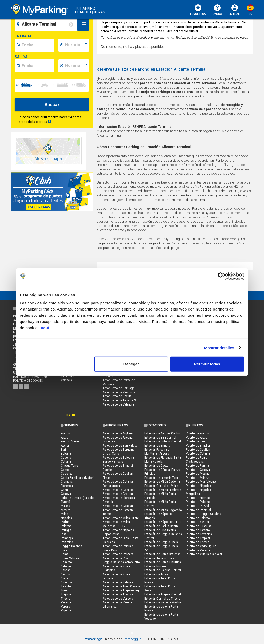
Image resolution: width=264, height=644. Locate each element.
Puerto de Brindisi (198, 445)
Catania (66, 461)
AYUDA (217, 10)
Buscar (52, 104)
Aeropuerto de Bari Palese (120, 445)
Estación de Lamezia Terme (162, 478)
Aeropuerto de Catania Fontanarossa (118, 484)
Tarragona (68, 376)
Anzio (65, 437)
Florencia (67, 486)
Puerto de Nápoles (198, 486)
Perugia (66, 530)
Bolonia (66, 453)
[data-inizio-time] (76, 45)
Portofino (67, 542)
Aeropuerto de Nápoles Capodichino (118, 532)
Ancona (66, 433)
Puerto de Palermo (198, 502)
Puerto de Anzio (197, 437)
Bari (63, 450)
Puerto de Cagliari (198, 450)
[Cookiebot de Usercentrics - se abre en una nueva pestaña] (222, 276)
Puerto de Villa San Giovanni (205, 554)
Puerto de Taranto (198, 530)
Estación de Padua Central (162, 526)
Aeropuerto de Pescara (118, 554)
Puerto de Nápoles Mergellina (198, 492)
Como (65, 470)
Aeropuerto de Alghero (118, 433)
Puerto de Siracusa (199, 526)
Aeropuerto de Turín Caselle (121, 586)
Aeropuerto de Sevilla (117, 396)
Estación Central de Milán (161, 486)
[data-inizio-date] (37, 45)
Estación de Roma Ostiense (162, 554)
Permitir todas (207, 364)
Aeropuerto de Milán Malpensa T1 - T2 (116, 524)
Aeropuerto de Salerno (118, 582)
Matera (65, 506)
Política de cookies (28, 381)
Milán (64, 514)
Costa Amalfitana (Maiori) (78, 478)
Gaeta (65, 490)
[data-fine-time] (76, 66)
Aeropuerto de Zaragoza (119, 392)
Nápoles (66, 518)
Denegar (131, 364)
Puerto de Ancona (198, 433)
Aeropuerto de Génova (118, 506)
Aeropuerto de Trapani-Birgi (121, 590)
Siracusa (67, 582)
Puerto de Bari (195, 441)
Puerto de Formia (197, 466)
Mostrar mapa (48, 159)
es (250, 14)
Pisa (64, 534)
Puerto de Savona (198, 522)
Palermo (66, 526)
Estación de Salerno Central (163, 570)
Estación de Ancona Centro (162, 433)
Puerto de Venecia (198, 550)
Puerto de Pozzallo (199, 506)
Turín (64, 590)
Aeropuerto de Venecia (118, 598)
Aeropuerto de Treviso (118, 594)
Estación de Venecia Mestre (163, 602)
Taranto (66, 586)
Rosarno (66, 562)
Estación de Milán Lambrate (163, 490)
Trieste (65, 598)
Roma (65, 554)
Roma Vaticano (71, 558)
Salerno (66, 566)
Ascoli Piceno (70, 441)
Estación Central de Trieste (162, 598)
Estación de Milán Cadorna (162, 482)
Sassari (66, 570)
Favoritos (198, 10)
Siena (64, 578)
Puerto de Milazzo (198, 478)
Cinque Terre (69, 466)
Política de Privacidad (30, 377)
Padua (65, 522)
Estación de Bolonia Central (163, 441)
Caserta (66, 458)
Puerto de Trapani (198, 538)
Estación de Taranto (158, 574)
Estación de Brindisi (158, 445)
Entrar (234, 14)
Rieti (64, 550)
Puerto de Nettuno (198, 498)
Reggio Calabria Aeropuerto (121, 562)
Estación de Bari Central (160, 437)
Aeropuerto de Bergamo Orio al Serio (119, 452)
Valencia (66, 380)
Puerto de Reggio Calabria (204, 514)
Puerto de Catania (198, 453)
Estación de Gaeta (156, 466)
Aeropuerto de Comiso (118, 490)
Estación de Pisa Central (160, 530)
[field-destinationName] (47, 24)
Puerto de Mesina (198, 474)
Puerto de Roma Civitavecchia (197, 460)
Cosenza (67, 474)
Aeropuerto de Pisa (115, 558)
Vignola (66, 610)
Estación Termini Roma (159, 558)
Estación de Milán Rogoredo (163, 510)
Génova (66, 494)
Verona (65, 606)
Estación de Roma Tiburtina (163, 562)
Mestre (65, 510)
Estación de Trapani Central (163, 594)
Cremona (67, 482)
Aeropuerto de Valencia (118, 404)
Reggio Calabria (72, 546)
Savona (66, 574)
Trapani (66, 594)
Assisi (65, 445)
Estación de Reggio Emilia (162, 542)
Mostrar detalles (219, 348)
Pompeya (67, 538)
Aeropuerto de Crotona (118, 494)
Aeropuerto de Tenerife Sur (121, 400)
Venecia (66, 602)
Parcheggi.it (132, 639)
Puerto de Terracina (199, 534)
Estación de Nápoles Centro (163, 522)
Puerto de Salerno (198, 518)
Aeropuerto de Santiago (119, 388)
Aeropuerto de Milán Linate (121, 518)
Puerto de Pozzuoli (199, 510)
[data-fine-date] (37, 66)
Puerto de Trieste (197, 542)
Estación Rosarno (156, 566)
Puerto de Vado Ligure (201, 546)
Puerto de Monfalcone (201, 482)
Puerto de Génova (198, 470)
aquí (45, 328)
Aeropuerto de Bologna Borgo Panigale (118, 460)
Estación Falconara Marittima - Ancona (157, 452)
